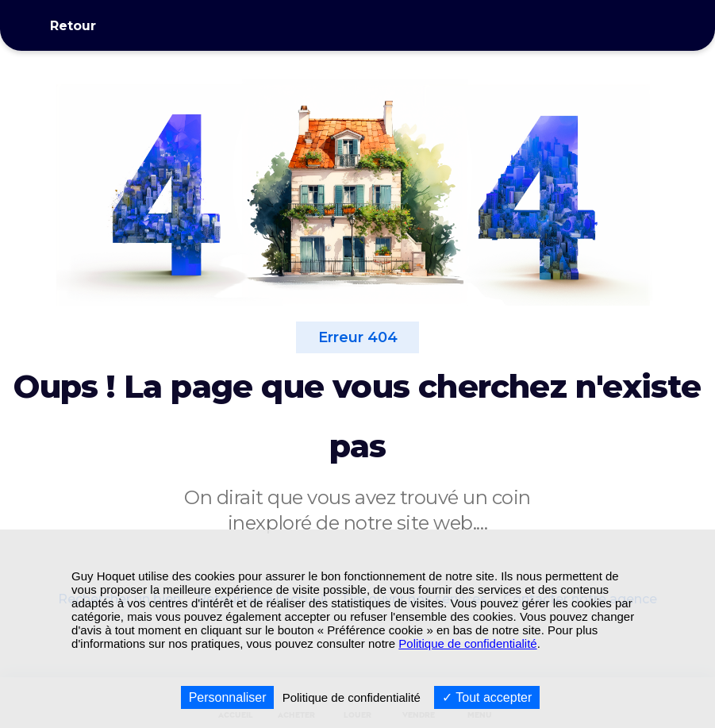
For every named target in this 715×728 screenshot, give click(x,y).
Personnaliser (228, 697)
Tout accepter (487, 697)
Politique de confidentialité (467, 643)
